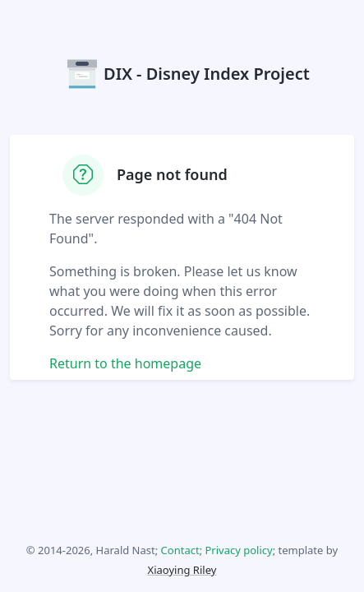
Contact (180, 550)
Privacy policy (239, 550)
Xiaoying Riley (182, 570)
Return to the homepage (125, 363)
